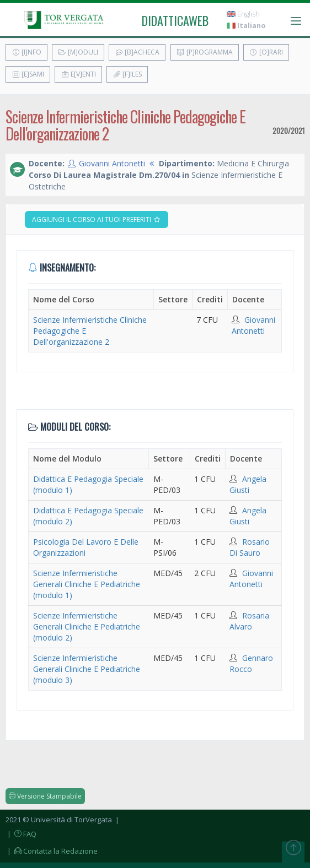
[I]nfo (26, 52)
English (243, 14)
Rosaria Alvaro (249, 621)
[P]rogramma (205, 52)
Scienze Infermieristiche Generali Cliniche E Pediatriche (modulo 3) (87, 669)
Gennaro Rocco (251, 663)
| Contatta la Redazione (52, 851)
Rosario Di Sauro (250, 547)
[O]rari (266, 52)
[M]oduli (78, 52)
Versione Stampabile (45, 796)
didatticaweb (175, 20)
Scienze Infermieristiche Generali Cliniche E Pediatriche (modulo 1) (87, 584)
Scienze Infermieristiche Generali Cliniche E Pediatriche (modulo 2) (87, 626)
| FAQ (21, 834)
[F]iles (127, 74)
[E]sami (28, 74)
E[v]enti (78, 74)
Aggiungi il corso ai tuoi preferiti (97, 219)
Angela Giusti (248, 484)
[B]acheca (137, 52)
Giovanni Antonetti (112, 163)
